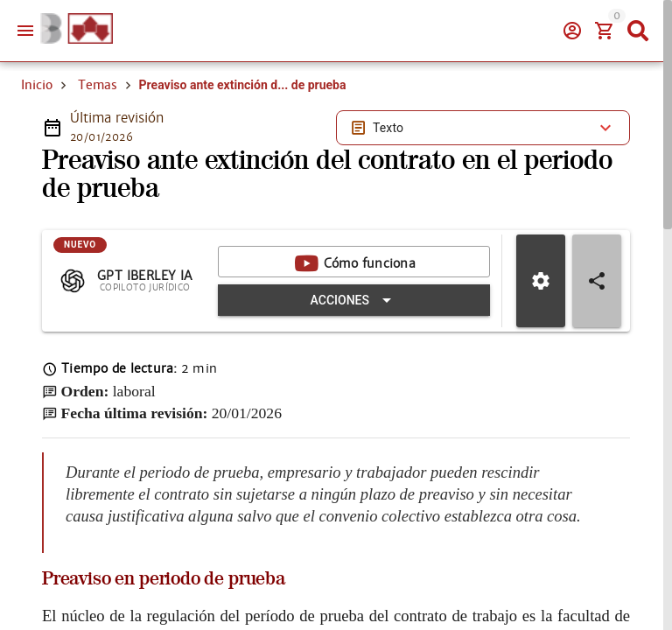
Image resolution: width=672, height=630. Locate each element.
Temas (98, 85)
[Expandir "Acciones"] (354, 300)
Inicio (37, 85)
